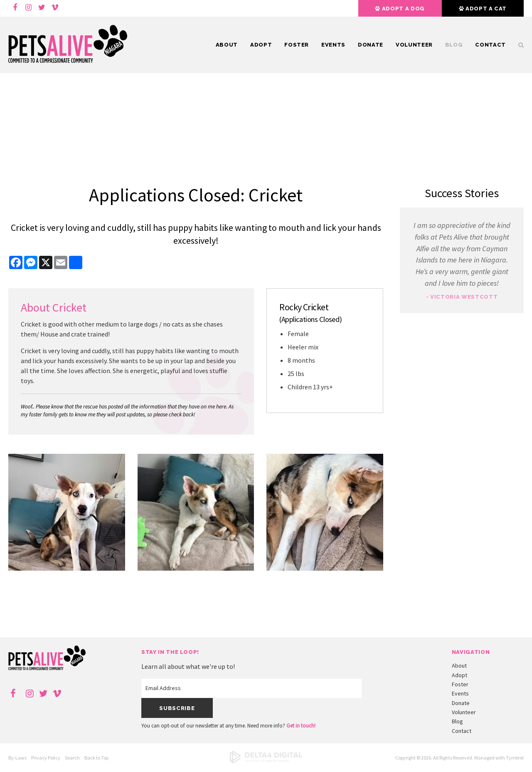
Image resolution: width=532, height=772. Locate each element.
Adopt (261, 45)
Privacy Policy (46, 758)
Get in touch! (301, 726)
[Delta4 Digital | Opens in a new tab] (266, 761)
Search (518, 45)
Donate (371, 45)
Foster (297, 45)
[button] (67, 568)
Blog (454, 45)
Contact (490, 45)
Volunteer (414, 45)
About (227, 45)
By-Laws (17, 758)
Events (333, 45)
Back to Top (96, 758)
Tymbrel (515, 758)
